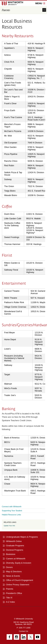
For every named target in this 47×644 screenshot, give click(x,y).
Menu (40, 3)
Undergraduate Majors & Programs (22, 537)
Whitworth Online (14, 541)
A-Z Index (10, 602)
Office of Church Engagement (19, 580)
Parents (10, 589)
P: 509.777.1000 (23, 628)
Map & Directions (14, 572)
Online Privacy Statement (18, 585)
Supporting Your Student (12, 511)
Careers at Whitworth (16, 559)
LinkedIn (23, 637)
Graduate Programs (15, 546)
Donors (9, 567)
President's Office (14, 593)
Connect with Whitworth (12, 507)
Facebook (9, 637)
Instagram (17, 637)
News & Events (13, 576)
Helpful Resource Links (11, 515)
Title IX (9, 598)
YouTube (38, 637)
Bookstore (11, 554)
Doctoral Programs (15, 550)
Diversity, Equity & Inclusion (19, 563)
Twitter (30, 637)
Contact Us (23, 631)
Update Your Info (9, 526)
